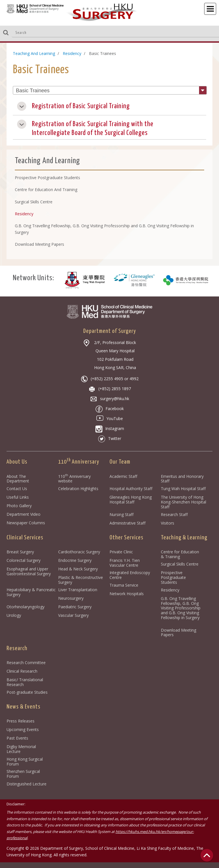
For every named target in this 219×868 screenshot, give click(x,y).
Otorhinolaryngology (26, 607)
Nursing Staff (121, 514)
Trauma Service (124, 585)
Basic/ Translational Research (25, 682)
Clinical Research (22, 671)
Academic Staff (123, 476)
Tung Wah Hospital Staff (183, 489)
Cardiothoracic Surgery (79, 552)
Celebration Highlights (78, 489)
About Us (17, 462)
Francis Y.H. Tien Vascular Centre (125, 563)
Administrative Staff (127, 523)
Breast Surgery (20, 552)
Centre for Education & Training (180, 554)
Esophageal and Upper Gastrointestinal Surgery (29, 571)
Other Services (126, 538)
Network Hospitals (127, 594)
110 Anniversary (79, 462)
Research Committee (26, 663)
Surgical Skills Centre (180, 564)
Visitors (168, 523)
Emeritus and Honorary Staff (182, 479)
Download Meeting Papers (179, 632)
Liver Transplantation (78, 590)
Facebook (110, 409)
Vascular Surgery (73, 615)
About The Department (18, 479)
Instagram (110, 428)
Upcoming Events (23, 729)
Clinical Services (25, 538)
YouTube (110, 418)
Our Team (120, 462)
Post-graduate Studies (27, 692)
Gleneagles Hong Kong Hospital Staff (131, 499)
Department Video (24, 514)
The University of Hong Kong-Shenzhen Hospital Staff (183, 502)
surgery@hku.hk (110, 399)
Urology (14, 615)
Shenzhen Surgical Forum (23, 774)
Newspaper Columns (26, 523)
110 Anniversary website (74, 479)
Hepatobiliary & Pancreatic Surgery (31, 592)
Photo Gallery (19, 506)
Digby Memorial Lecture (21, 749)
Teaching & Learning (184, 538)
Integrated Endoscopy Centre (130, 575)
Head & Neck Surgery (78, 569)
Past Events (17, 738)
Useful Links (18, 497)
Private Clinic (121, 552)
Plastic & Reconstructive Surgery (81, 580)
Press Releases (21, 721)
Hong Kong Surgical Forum (25, 761)
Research (17, 648)
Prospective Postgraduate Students (173, 577)
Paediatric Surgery (75, 607)
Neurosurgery (71, 598)
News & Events (24, 707)
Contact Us (17, 489)
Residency (72, 53)
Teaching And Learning (34, 53)
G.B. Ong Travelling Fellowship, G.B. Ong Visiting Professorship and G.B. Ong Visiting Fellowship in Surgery (181, 610)
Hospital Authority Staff (131, 489)
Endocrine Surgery (75, 560)
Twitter (110, 438)
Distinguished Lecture (27, 784)
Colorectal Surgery (24, 560)
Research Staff (174, 514)
